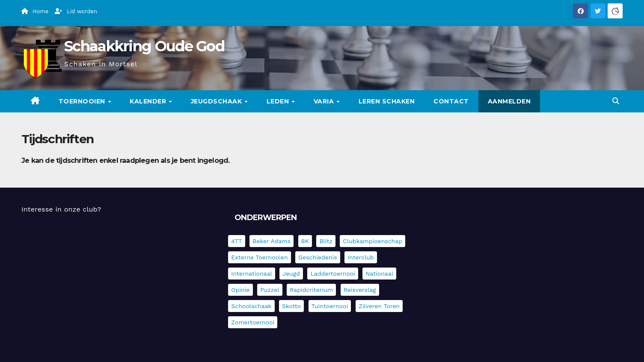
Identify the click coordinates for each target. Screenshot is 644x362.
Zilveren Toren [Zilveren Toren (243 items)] (379, 306)
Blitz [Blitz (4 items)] (326, 241)
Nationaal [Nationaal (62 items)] (379, 274)
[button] (616, 101)
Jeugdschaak (217, 101)
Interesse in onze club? (61, 209)
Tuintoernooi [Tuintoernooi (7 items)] (330, 306)
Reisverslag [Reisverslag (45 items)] (360, 290)
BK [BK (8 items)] (305, 241)
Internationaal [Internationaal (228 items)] (251, 274)
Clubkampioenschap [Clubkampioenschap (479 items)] (372, 241)
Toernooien (83, 101)
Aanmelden (509, 101)
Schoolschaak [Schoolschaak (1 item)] (251, 306)
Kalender (149, 101)
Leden (279, 101)
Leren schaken (387, 101)
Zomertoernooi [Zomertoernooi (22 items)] (253, 322)
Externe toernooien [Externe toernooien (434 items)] (259, 257)
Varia (325, 101)
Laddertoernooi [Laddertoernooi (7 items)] (332, 274)
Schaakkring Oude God (144, 46)
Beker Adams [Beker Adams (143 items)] (272, 241)
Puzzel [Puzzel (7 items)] (270, 290)
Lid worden (76, 11)
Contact (451, 101)
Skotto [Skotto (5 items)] (291, 306)
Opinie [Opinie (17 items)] (240, 290)
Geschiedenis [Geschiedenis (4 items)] (318, 257)
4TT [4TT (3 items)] (236, 241)
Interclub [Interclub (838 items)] (361, 257)
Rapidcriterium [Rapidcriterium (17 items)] (311, 290)
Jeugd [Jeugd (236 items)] (291, 274)
